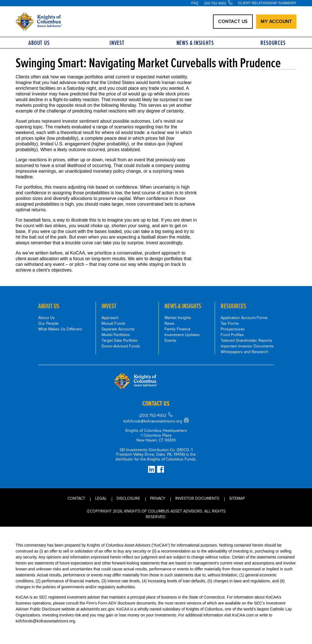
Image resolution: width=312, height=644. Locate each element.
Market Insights (178, 318)
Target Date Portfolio (120, 340)
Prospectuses (233, 329)
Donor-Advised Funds (121, 346)
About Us (39, 43)
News (169, 323)
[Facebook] (161, 469)
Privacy (158, 498)
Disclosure (128, 498)
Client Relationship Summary (267, 3)
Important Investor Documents (247, 346)
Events (170, 340)
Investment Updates (182, 335)
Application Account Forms (244, 318)
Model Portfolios (116, 335)
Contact (76, 498)
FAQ (195, 3)
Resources (273, 43)
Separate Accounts (118, 329)
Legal (101, 498)
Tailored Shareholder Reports (246, 340)
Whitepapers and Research (244, 352)
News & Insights (195, 43)
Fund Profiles (232, 335)
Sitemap (237, 498)
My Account (276, 21)
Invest (117, 43)
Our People (48, 323)
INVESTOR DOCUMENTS (197, 498)
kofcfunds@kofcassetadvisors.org (153, 421)
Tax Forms (230, 323)
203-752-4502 (215, 3)
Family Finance (178, 329)
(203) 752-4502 (153, 415)
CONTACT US (233, 21)
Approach (110, 318)
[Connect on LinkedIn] (151, 469)
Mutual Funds (113, 323)
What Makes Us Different (60, 329)
